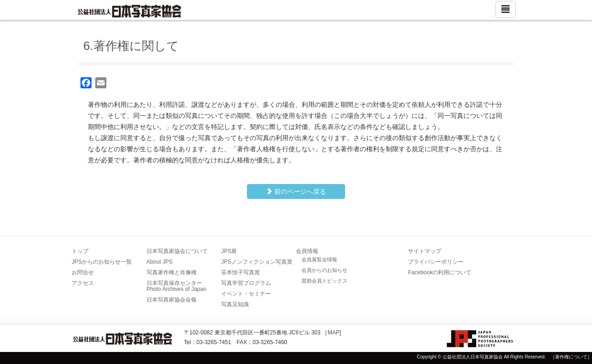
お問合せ (83, 272)
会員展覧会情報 (319, 259)
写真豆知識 (235, 304)
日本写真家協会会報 (172, 300)
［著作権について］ (571, 357)
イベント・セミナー (246, 294)
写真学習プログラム (246, 283)
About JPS (160, 262)
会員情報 (307, 251)
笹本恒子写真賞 (240, 272)
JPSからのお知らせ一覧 (102, 262)
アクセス (83, 283)
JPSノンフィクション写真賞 (257, 262)
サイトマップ (425, 251)
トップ (80, 251)
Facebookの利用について (440, 272)
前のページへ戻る (296, 191)
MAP (333, 333)
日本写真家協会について (177, 251)
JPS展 (229, 251)
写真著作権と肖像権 (172, 272)
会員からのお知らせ (324, 270)
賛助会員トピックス (324, 281)
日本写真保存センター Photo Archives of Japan (177, 286)
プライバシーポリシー (436, 262)
